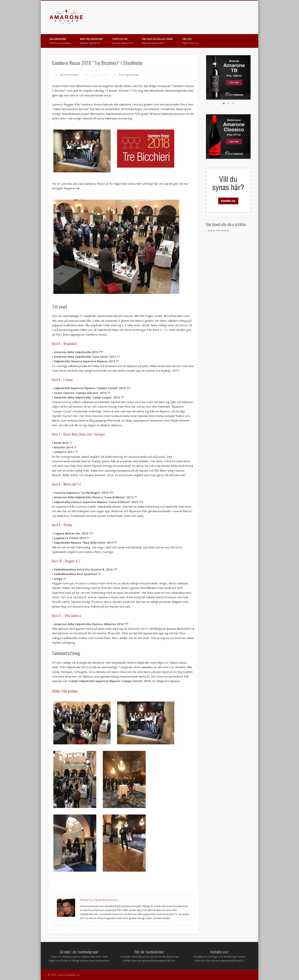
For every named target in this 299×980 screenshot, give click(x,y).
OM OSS (190, 41)
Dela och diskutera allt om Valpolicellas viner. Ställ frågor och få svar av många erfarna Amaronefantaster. (79, 956)
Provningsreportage (129, 75)
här (78, 188)
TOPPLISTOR (122, 41)
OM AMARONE (60, 41)
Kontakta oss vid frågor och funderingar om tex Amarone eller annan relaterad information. (219, 956)
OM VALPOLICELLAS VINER (157, 41)
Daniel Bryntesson (69, 75)
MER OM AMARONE (91, 41)
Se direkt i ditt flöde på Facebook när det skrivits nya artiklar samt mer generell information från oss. (149, 956)
